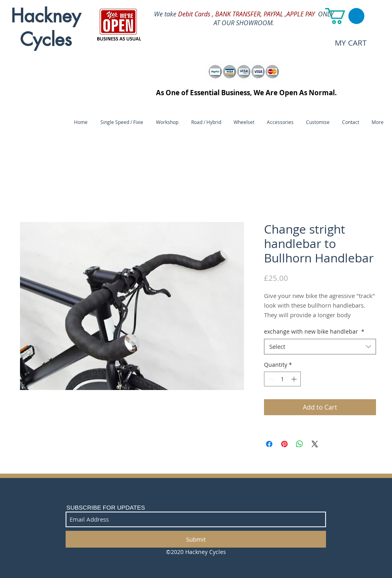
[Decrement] (270, 379)
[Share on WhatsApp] (300, 444)
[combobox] (320, 347)
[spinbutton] (282, 379)
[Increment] (295, 379)
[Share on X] (315, 444)
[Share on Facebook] (269, 444)
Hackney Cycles (46, 27)
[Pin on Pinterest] (284, 444)
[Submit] (196, 539)
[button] (345, 16)
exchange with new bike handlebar (314, 331)
